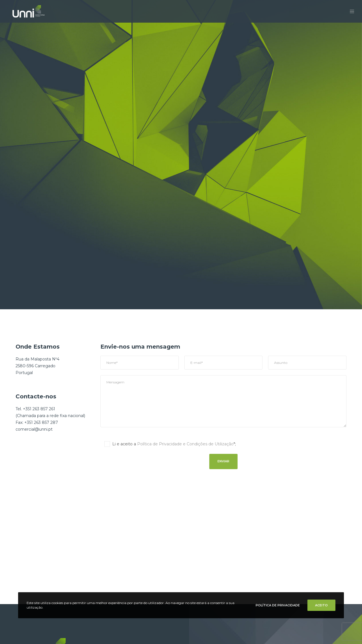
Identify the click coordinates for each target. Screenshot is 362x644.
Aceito (321, 605)
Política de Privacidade (278, 605)
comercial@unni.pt (34, 429)
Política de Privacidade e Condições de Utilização (185, 444)
